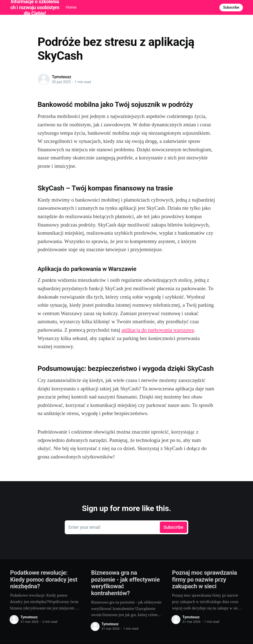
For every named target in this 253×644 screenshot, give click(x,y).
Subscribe (231, 7)
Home (71, 7)
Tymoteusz (62, 77)
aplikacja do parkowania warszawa (158, 330)
